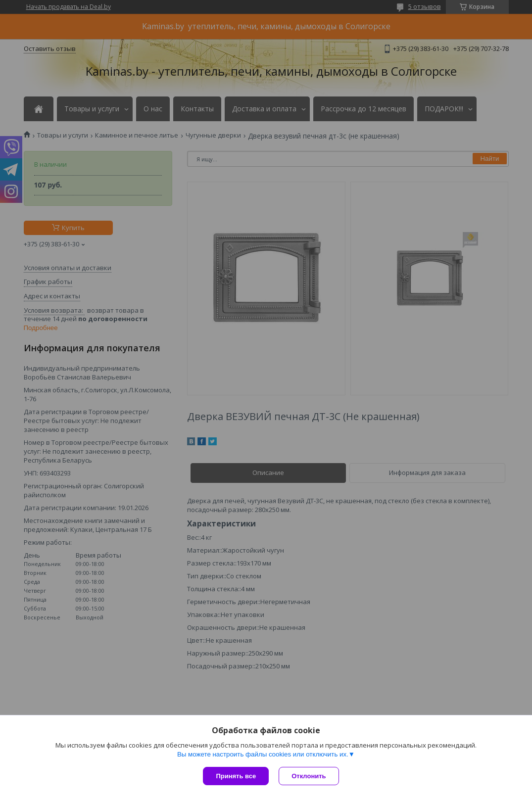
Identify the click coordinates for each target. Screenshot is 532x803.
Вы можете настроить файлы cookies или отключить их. (263, 754)
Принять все (236, 776)
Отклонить (309, 776)
